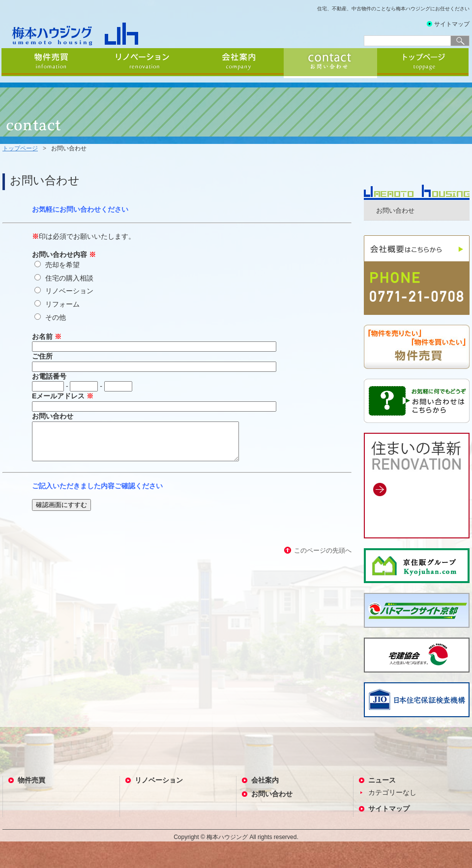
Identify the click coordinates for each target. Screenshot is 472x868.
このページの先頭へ (323, 558)
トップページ (424, 63)
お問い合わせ (330, 63)
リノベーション (144, 63)
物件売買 (49, 63)
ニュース (382, 780)
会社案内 (237, 63)
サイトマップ (452, 24)
